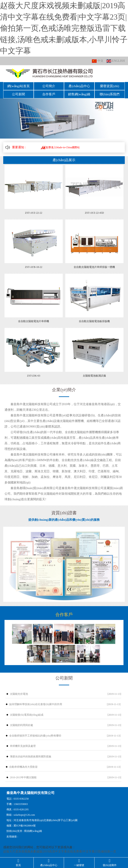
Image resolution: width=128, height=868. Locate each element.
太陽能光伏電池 (19, 694)
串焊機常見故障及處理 (23, 746)
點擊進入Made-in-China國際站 (60, 147)
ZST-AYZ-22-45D (94, 213)
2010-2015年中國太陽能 (23, 777)
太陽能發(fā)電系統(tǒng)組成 (27, 715)
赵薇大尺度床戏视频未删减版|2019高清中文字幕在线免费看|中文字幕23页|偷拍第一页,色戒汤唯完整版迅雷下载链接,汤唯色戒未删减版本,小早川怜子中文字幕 (64, 28)
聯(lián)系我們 (110, 94)
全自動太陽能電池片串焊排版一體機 (94, 267)
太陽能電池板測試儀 (94, 376)
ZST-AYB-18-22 (34, 267)
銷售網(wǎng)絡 (79, 94)
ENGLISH (116, 61)
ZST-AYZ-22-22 (34, 213)
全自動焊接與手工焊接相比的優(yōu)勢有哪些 (35, 736)
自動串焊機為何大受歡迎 (23, 767)
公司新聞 (18, 94)
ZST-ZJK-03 (34, 376)
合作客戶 (49, 94)
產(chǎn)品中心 (79, 86)
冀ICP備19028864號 (25, 826)
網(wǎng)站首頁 (18, 86)
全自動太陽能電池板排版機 (94, 321)
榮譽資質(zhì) (110, 86)
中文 (98, 61)
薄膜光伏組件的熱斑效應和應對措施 (30, 757)
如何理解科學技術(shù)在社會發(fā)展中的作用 (36, 704)
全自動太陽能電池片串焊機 (34, 321)
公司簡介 (49, 86)
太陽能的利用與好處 (21, 725)
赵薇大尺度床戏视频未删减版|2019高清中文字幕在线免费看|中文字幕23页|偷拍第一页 (60, 852)
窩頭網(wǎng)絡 (33, 831)
